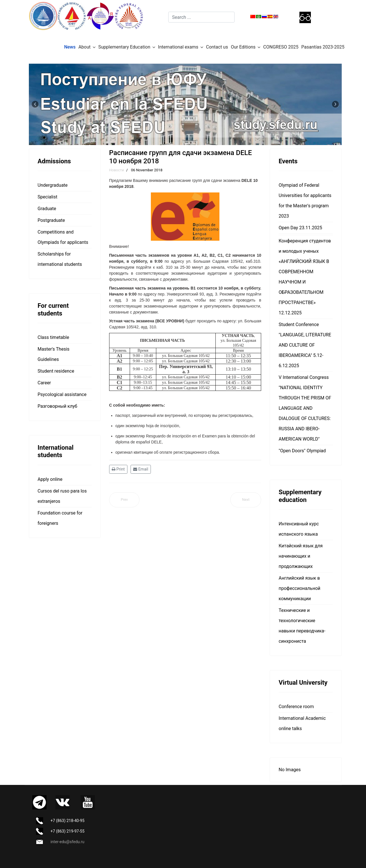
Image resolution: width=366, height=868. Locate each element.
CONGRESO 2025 (281, 47)
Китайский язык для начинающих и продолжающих (301, 556)
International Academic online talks (302, 723)
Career (44, 383)
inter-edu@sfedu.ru (67, 842)
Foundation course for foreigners (60, 518)
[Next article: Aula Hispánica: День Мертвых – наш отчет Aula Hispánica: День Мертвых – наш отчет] (246, 500)
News (70, 47)
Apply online (50, 479)
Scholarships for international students (60, 259)
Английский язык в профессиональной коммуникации (299, 588)
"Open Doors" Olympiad (302, 451)
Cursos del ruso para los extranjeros (62, 496)
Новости (117, 170)
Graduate (47, 209)
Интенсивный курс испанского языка (299, 529)
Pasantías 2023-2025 (323, 47)
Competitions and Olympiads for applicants (63, 237)
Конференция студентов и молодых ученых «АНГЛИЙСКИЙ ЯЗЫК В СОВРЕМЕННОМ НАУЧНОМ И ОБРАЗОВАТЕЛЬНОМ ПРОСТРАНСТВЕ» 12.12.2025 (305, 277)
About (84, 47)
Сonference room (296, 707)
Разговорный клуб (58, 406)
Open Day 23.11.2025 (300, 228)
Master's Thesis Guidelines (54, 354)
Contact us (217, 47)
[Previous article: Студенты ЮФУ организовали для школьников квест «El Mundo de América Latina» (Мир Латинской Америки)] (124, 500)
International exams (178, 47)
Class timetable (53, 337)
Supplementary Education (124, 47)
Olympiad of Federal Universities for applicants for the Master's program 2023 (305, 201)
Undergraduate (53, 185)
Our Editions (243, 47)
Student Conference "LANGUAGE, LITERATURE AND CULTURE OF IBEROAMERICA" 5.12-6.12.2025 (305, 345)
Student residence (56, 371)
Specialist (48, 197)
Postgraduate (51, 220)
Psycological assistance (62, 394)
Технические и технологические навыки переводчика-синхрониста (302, 626)
